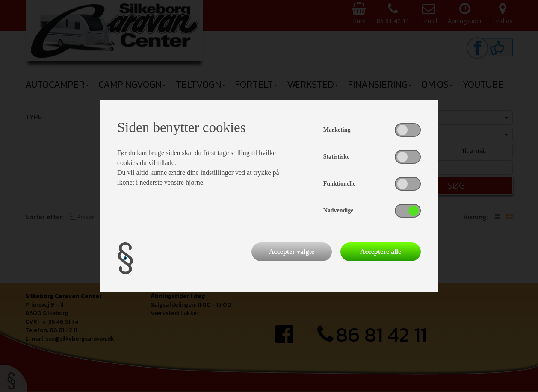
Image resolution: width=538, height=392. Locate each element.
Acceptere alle (381, 252)
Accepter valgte (292, 252)
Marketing (337, 130)
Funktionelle (339, 184)
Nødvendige (338, 211)
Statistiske (336, 157)
